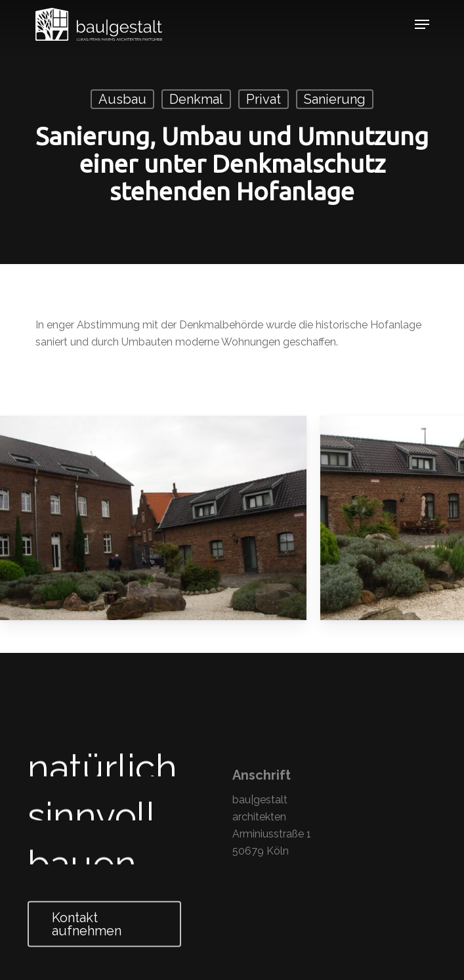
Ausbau (122, 99)
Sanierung (335, 99)
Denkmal (196, 99)
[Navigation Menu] (422, 24)
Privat (264, 99)
